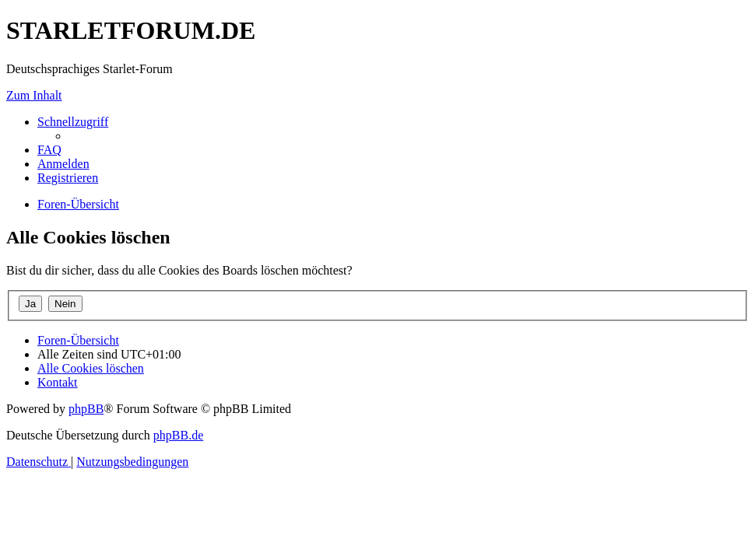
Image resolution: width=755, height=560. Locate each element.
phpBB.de (178, 435)
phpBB (86, 409)
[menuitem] (49, 150)
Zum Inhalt (34, 95)
